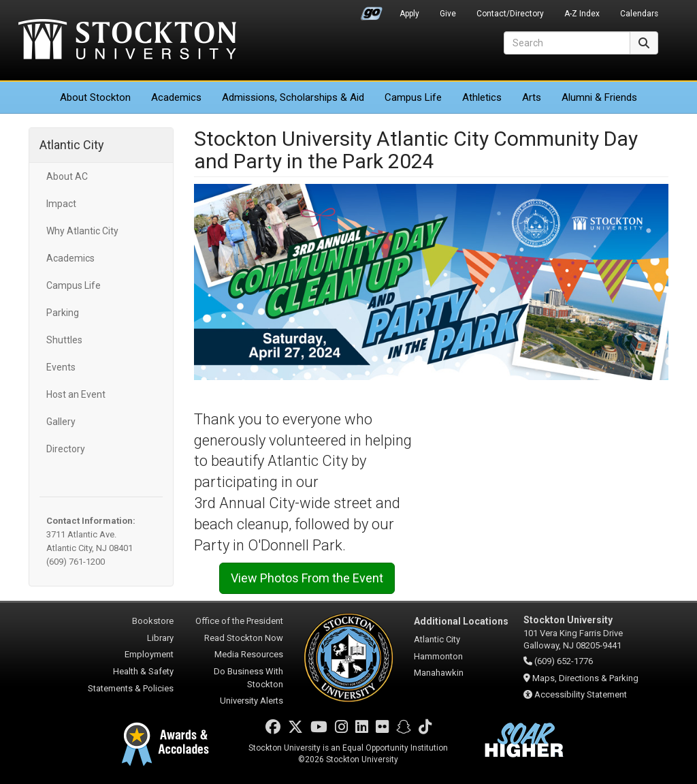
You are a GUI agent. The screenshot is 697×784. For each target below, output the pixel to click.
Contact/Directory (510, 14)
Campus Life (413, 97)
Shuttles (64, 340)
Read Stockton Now (244, 638)
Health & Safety (143, 671)
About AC (67, 176)
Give (448, 14)
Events (61, 367)
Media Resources (249, 654)
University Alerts (252, 701)
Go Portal (372, 10)
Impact (61, 204)
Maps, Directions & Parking (585, 678)
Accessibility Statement (581, 694)
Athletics (482, 97)
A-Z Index (582, 14)
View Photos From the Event (307, 578)
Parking (63, 313)
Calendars (639, 14)
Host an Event (76, 394)
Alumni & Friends (599, 97)
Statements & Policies (131, 688)
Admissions (293, 97)
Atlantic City (72, 145)
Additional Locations (461, 621)
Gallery (61, 422)
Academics (176, 97)
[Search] (567, 43)
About (95, 97)
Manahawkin (439, 673)
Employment (149, 654)
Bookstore (153, 621)
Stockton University (127, 41)
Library (160, 638)
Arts (532, 97)
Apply (409, 14)
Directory (66, 449)
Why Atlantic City (82, 231)
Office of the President (239, 621)
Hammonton (438, 656)
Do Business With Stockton (248, 678)
